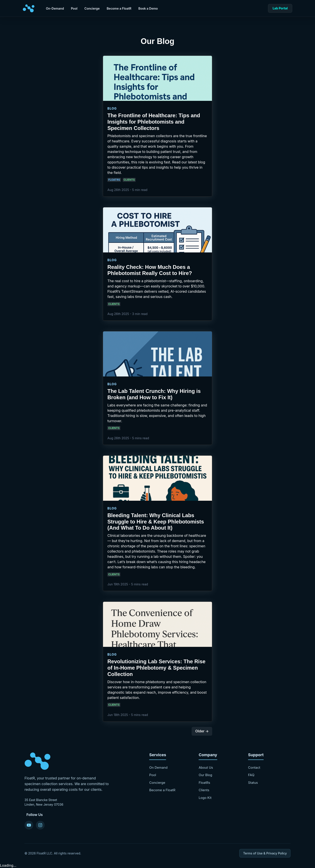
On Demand (158, 767)
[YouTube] (29, 825)
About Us (206, 767)
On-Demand (55, 8)
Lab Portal (280, 8)
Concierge (92, 8)
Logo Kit (205, 798)
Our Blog (205, 775)
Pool (74, 8)
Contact (254, 767)
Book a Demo (148, 8)
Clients (204, 790)
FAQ (251, 775)
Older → (202, 731)
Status (253, 783)
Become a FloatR (119, 8)
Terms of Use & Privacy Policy (265, 853)
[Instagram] (40, 825)
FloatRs (204, 783)
